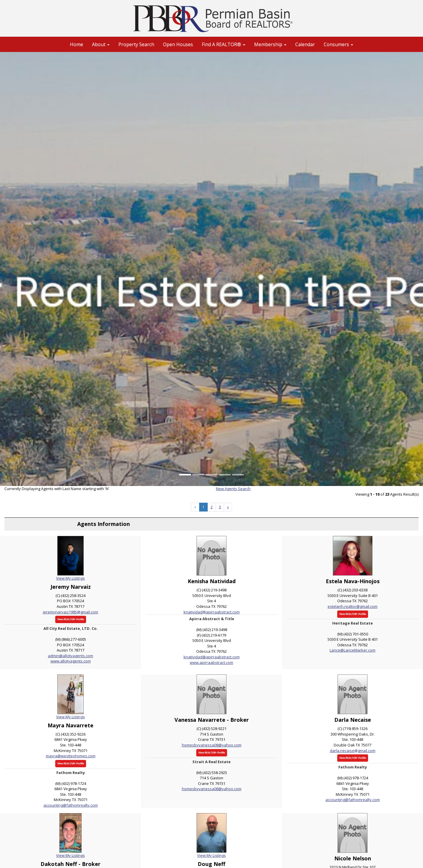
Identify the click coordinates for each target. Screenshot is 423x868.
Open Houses (178, 44)
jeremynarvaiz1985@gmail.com (70, 612)
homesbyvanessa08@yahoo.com (212, 745)
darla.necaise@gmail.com (353, 751)
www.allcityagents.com (71, 661)
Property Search (136, 44)
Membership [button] (270, 44)
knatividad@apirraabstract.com (212, 612)
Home (77, 44)
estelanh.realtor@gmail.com (352, 606)
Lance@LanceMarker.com (352, 650)
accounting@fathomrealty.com (71, 805)
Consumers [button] (338, 44)
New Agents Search (233, 489)
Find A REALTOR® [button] (224, 44)
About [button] (101, 44)
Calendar (305, 44)
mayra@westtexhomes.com (71, 756)
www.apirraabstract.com (211, 662)
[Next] (228, 507)
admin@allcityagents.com (70, 656)
